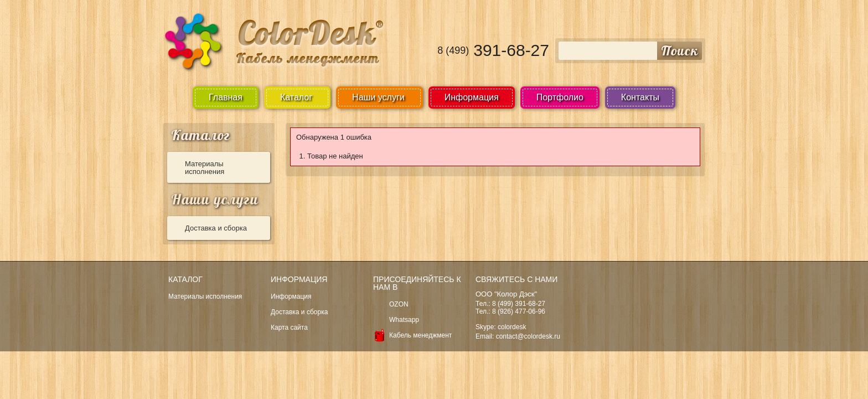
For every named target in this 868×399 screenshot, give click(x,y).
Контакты (640, 97)
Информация (472, 97)
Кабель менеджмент (420, 335)
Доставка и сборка (216, 228)
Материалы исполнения (205, 168)
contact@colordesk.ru (528, 336)
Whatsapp (404, 320)
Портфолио (560, 97)
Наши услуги (215, 199)
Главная (226, 97)
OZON (399, 304)
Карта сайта (289, 328)
